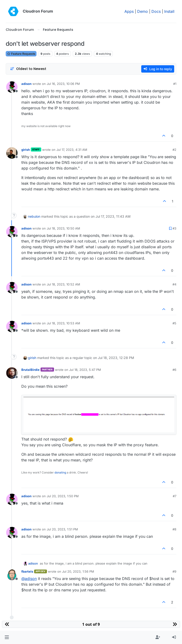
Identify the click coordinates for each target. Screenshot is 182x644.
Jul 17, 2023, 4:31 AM (72, 150)
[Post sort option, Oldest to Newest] (28, 69)
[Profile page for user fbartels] (12, 575)
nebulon (34, 216)
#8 (174, 529)
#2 (174, 150)
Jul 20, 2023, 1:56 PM (78, 571)
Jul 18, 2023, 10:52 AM (63, 284)
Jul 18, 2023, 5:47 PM (85, 370)
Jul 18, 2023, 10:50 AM (63, 228)
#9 (174, 571)
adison (26, 84)
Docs (156, 11)
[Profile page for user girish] (12, 153)
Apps (129, 11)
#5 (174, 323)
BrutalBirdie (30, 370)
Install (169, 11)
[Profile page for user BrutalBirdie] (12, 373)
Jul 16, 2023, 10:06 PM (63, 84)
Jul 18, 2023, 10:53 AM (63, 323)
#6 (174, 370)
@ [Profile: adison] (29, 579)
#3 (174, 228)
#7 (175, 496)
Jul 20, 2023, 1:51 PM (62, 529)
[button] (7, 637)
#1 (175, 84)
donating (60, 472)
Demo (143, 11)
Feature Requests (21, 54)
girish (26, 150)
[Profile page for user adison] (12, 87)
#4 (174, 284)
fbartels (27, 571)
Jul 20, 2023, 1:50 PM (63, 496)
